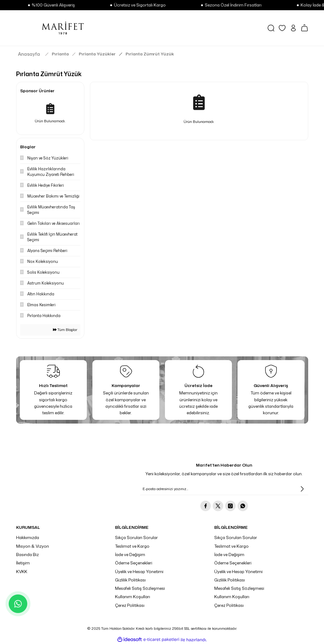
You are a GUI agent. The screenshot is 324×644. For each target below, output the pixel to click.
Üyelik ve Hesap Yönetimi (139, 572)
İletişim (23, 563)
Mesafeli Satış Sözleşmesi (140, 588)
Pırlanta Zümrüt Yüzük (150, 54)
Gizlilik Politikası (130, 580)
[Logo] (63, 28)
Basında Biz (27, 555)
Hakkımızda (28, 537)
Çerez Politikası (130, 605)
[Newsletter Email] (224, 489)
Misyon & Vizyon (33, 546)
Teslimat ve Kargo (132, 546)
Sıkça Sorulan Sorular (136, 537)
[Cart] (304, 28)
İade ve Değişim (130, 555)
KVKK (22, 572)
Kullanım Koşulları (133, 597)
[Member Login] (293, 28)
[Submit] (302, 489)
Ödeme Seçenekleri (134, 563)
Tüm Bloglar (65, 330)
